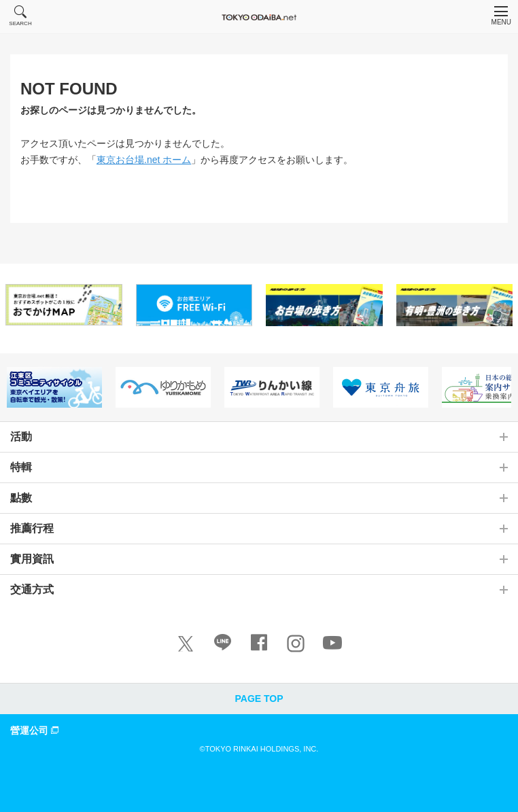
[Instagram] (296, 643)
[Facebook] (259, 646)
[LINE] (222, 646)
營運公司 (36, 730)
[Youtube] (332, 646)
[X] (186, 643)
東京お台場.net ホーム (144, 160)
